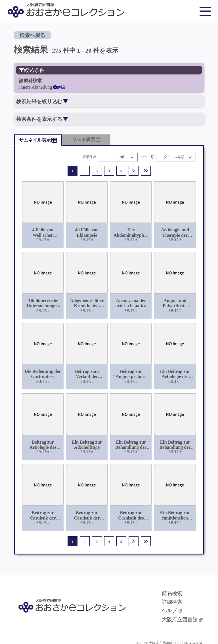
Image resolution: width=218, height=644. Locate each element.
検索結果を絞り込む (42, 101)
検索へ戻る (32, 35)
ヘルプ (172, 610)
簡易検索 (172, 593)
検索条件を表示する (42, 119)
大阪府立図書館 (182, 620)
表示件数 (89, 157)
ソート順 (148, 157)
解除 (59, 87)
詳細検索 (172, 602)
